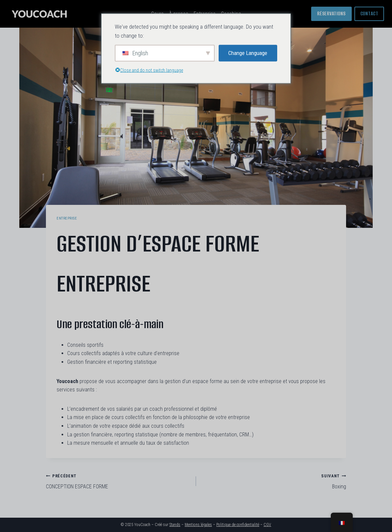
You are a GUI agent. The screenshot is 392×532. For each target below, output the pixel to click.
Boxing (274, 481)
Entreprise (67, 218)
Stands (175, 525)
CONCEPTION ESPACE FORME (118, 481)
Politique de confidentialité (238, 525)
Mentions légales (198, 525)
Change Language (248, 53)
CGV (267, 525)
